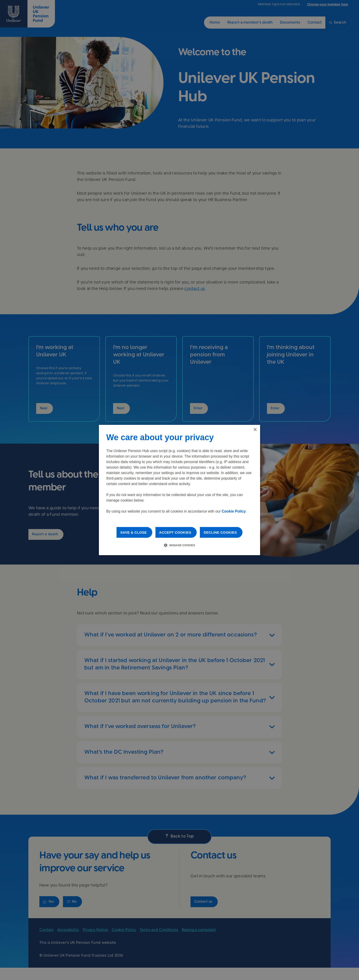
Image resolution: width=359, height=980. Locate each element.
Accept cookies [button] (175, 532)
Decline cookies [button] (220, 532)
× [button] (255, 430)
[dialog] (179, 490)
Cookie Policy (234, 511)
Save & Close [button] (133, 532)
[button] (179, 545)
